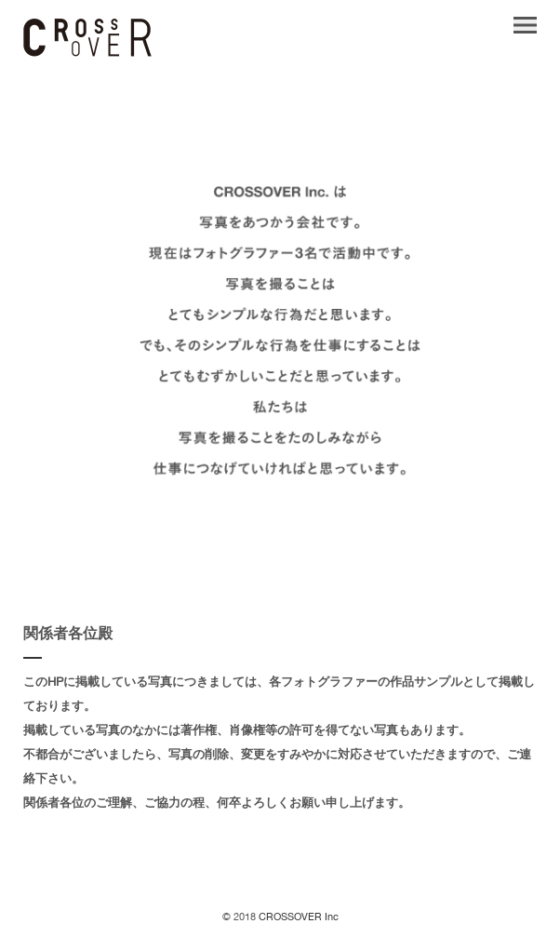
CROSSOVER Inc (297, 918)
